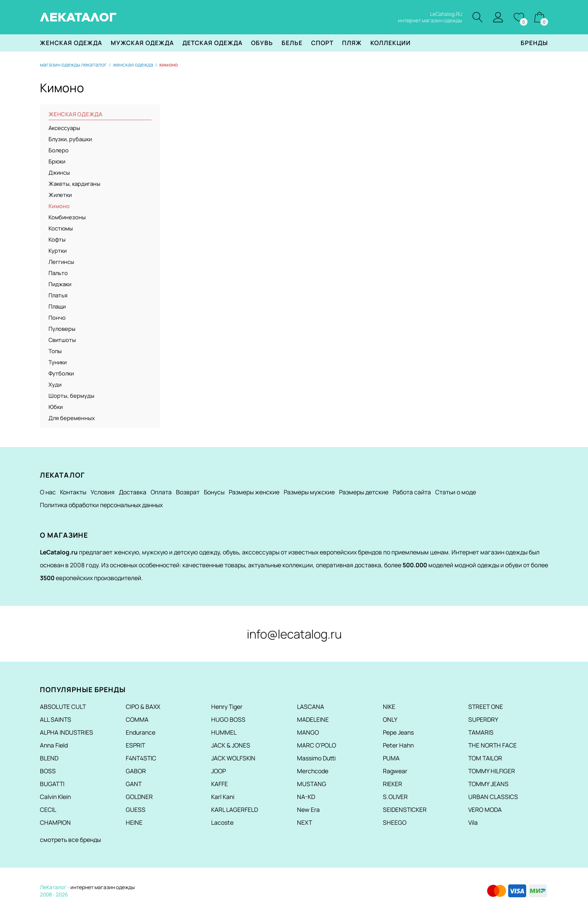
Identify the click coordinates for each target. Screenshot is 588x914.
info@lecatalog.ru (294, 634)
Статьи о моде (456, 492)
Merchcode (313, 771)
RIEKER (393, 784)
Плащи (57, 306)
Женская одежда (71, 43)
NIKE (389, 707)
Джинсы (59, 173)
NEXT (305, 822)
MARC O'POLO (317, 745)
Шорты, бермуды (71, 396)
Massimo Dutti (316, 758)
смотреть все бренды (70, 840)
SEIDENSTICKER (405, 810)
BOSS (48, 771)
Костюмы (61, 228)
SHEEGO (395, 822)
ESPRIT (135, 745)
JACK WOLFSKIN (233, 758)
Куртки (58, 251)
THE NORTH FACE (493, 745)
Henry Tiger (227, 707)
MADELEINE (313, 719)
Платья (58, 295)
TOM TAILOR (485, 758)
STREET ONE (486, 707)
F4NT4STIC (141, 758)
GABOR (136, 771)
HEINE (134, 822)
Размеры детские (364, 492)
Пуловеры (62, 329)
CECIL (48, 810)
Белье (292, 43)
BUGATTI (52, 784)
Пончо (57, 318)
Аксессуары (64, 128)
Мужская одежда (142, 43)
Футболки (61, 373)
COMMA (137, 719)
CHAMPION (55, 822)
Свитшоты (62, 340)
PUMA (391, 758)
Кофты (57, 239)
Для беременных (72, 418)
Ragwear (395, 771)
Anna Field (54, 745)
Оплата (161, 492)
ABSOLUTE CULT (63, 707)
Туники (58, 362)
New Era (308, 810)
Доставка (133, 492)
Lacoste (222, 822)
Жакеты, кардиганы (74, 184)
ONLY (390, 719)
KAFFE (220, 784)
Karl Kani (223, 797)
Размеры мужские (309, 492)
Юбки (56, 407)
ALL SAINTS (56, 719)
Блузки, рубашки (70, 139)
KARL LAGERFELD (235, 810)
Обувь (262, 43)
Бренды (534, 43)
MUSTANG (312, 784)
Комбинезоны (67, 217)
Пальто (58, 273)
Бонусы (214, 492)
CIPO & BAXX (143, 707)
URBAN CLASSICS (493, 797)
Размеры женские (254, 492)
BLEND (49, 758)
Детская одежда (212, 43)
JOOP (218, 771)
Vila (473, 822)
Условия (103, 492)
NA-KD (306, 797)
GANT (134, 784)
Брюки (57, 161)
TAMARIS (481, 732)
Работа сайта (412, 492)
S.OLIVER (395, 797)
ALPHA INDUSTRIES (67, 732)
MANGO (308, 732)
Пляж (352, 43)
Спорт (322, 43)
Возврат (188, 492)
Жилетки (60, 195)
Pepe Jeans (398, 732)
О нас (48, 492)
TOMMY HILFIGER (492, 771)
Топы (55, 351)
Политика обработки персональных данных (101, 505)
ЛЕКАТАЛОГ (78, 17)
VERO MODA (485, 810)
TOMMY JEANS (488, 784)
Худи (55, 384)
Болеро (59, 150)
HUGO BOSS (228, 719)
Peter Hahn (398, 745)
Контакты (73, 492)
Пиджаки (60, 284)
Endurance (141, 732)
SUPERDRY (483, 719)
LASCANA (311, 707)
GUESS (136, 810)
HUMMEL (224, 732)
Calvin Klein (55, 797)
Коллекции (391, 43)
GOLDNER (139, 797)
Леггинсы (61, 262)
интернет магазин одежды (103, 887)
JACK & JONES (231, 745)
